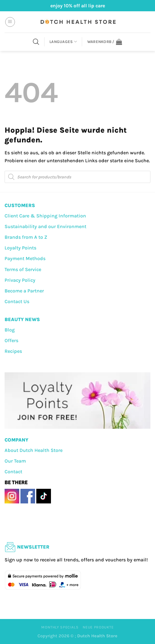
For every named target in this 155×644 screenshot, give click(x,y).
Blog (10, 330)
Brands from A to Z (26, 237)
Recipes (13, 351)
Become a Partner (24, 291)
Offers (11, 340)
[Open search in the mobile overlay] (36, 42)
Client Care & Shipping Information (45, 216)
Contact (13, 472)
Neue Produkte (98, 627)
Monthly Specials (60, 627)
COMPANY (16, 440)
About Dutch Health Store (34, 450)
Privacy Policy (20, 280)
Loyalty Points (20, 248)
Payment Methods (25, 258)
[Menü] (10, 22)
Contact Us (17, 301)
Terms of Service (23, 269)
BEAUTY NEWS (22, 319)
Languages (63, 42)
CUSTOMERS (20, 205)
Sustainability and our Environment (45, 226)
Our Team (15, 461)
